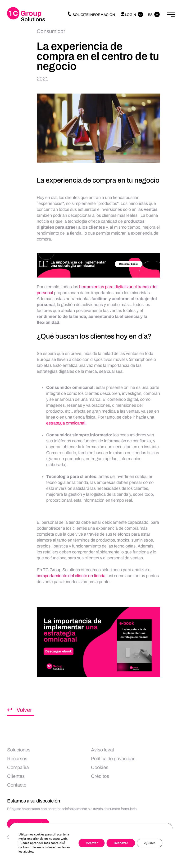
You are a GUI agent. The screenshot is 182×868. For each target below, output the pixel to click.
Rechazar (121, 843)
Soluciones (19, 750)
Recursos (17, 759)
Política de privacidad (113, 759)
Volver (24, 710)
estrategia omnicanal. (66, 423)
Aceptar (92, 843)
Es (150, 15)
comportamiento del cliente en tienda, (72, 576)
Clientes (16, 776)
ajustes (28, 852)
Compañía (18, 767)
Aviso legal (102, 750)
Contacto (17, 785)
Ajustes (150, 843)
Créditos (100, 776)
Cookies (100, 767)
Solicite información (91, 15)
